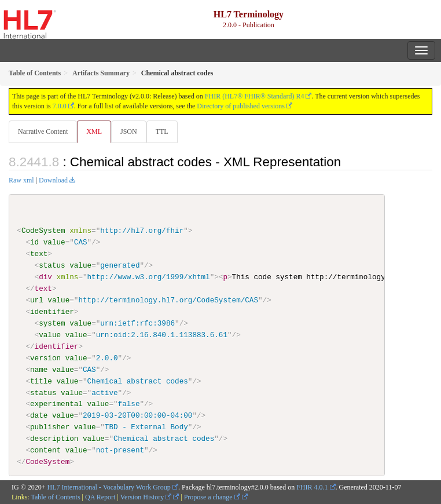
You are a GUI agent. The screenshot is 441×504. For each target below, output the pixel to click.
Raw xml (21, 180)
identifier (52, 312)
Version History (146, 497)
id (34, 242)
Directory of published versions (241, 106)
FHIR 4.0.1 (312, 487)
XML (94, 132)
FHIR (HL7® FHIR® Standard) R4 (255, 96)
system (52, 323)
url (37, 300)
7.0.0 (60, 106)
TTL (162, 132)
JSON (129, 132)
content (45, 450)
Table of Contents (55, 497)
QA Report (100, 497)
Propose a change (212, 497)
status (52, 265)
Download (53, 180)
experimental (56, 404)
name (39, 369)
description (54, 439)
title (41, 381)
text (39, 254)
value (54, 242)
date (39, 415)
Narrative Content (43, 132)
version (45, 357)
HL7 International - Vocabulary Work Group (109, 487)
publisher (50, 427)
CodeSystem (43, 231)
